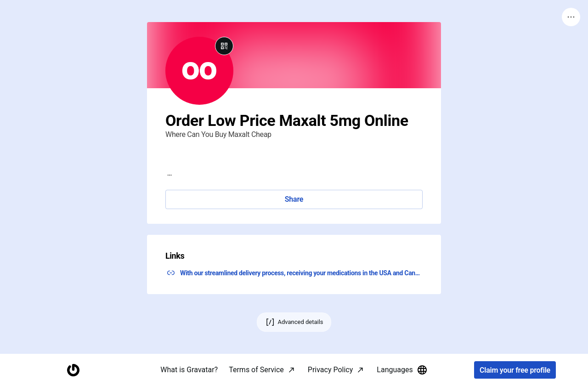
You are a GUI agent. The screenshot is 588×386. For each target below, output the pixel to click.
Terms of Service (256, 370)
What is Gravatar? (189, 370)
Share (294, 199)
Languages (402, 370)
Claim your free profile (515, 370)
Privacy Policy (331, 370)
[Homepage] (73, 370)
